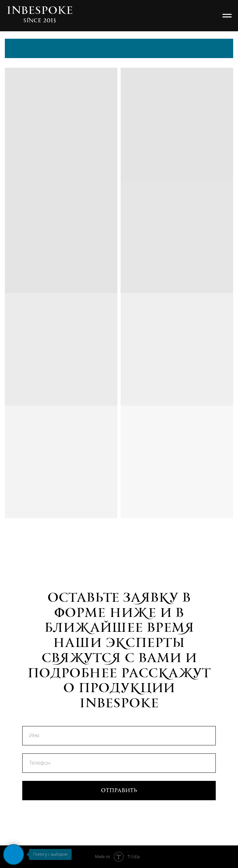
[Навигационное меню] (227, 16)
